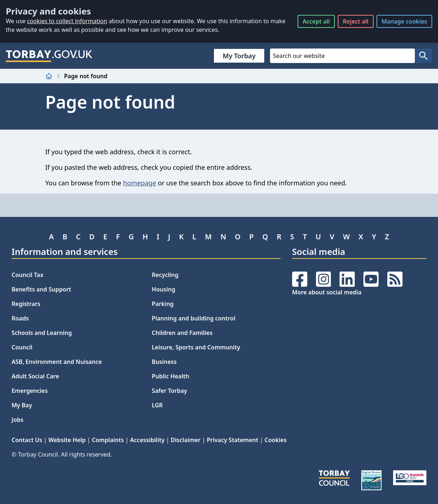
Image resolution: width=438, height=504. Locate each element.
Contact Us (27, 440)
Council (22, 347)
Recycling (165, 275)
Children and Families (182, 333)
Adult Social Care (35, 376)
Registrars (26, 304)
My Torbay (239, 56)
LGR (157, 405)
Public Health (170, 376)
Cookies (276, 440)
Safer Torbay (169, 391)
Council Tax (28, 275)
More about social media (327, 292)
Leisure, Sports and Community (196, 347)
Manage (404, 21)
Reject (356, 21)
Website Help (67, 440)
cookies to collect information (67, 21)
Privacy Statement (232, 440)
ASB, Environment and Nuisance (57, 362)
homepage (140, 183)
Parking (163, 304)
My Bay (22, 405)
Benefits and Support (41, 289)
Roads (20, 318)
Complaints (108, 440)
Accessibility (147, 440)
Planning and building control (193, 318)
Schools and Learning (42, 333)
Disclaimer (186, 440)
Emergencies (30, 391)
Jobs (18, 420)
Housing (163, 289)
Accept (316, 21)
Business (164, 362)
